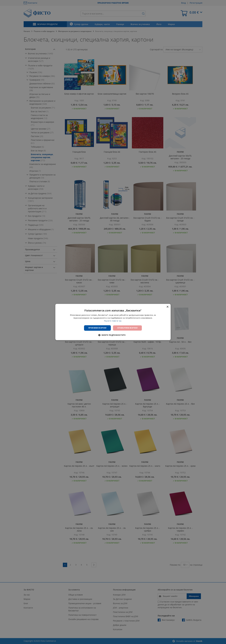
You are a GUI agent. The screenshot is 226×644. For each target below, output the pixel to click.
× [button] (167, 307)
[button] (113, 335)
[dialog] (113, 322)
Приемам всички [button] (97, 328)
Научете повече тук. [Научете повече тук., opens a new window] (113, 321)
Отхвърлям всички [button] (127, 328)
